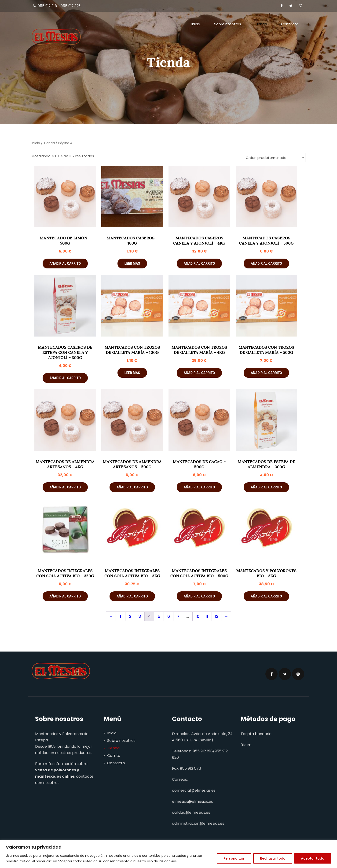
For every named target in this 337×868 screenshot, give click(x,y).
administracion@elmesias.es (198, 823)
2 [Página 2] (130, 616)
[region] (168, 854)
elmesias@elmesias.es (192, 801)
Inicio (196, 24)
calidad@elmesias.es (191, 812)
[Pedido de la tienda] (274, 158)
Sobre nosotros (228, 24)
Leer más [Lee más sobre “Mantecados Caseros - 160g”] (132, 264)
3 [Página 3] (140, 616)
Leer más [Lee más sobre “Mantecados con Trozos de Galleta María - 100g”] (132, 373)
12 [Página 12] (217, 616)
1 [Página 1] (121, 616)
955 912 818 (203, 751)
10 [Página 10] (197, 616)
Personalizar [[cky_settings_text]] (234, 858)
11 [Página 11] (207, 616)
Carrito (114, 756)
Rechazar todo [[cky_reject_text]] (273, 858)
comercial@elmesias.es (194, 790)
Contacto (290, 24)
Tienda (261, 24)
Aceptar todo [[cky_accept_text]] (313, 858)
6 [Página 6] (169, 616)
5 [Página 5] (159, 616)
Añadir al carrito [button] (65, 264)
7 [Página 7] (178, 616)
